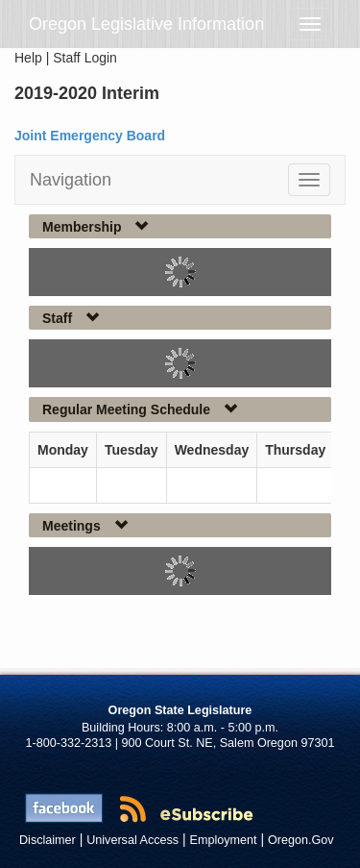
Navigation (71, 180)
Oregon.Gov (301, 840)
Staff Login (85, 58)
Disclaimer (48, 840)
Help (28, 58)
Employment (224, 840)
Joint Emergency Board (90, 136)
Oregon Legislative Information (146, 24)
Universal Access (132, 840)
